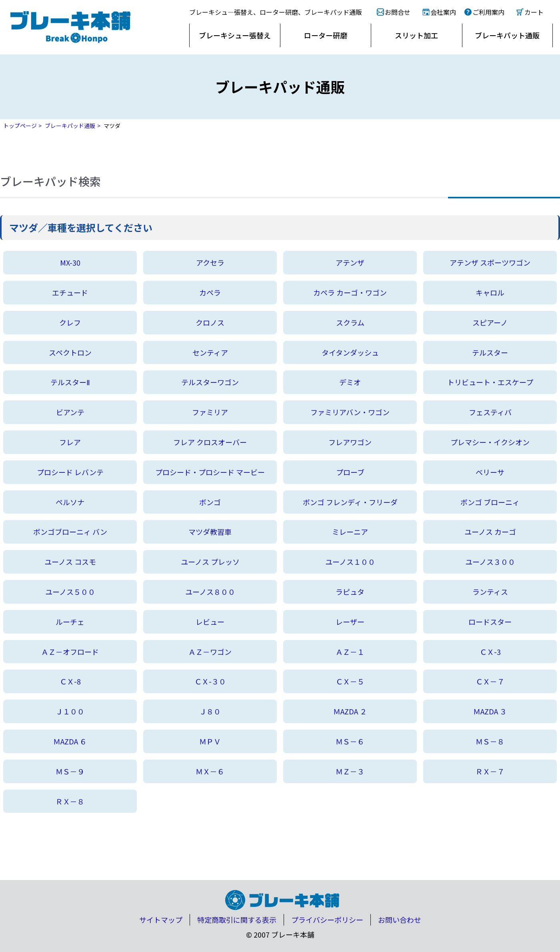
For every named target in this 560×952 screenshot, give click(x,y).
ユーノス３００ (490, 562)
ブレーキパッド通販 (70, 126)
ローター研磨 (326, 35)
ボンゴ (210, 502)
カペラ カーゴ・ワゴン (350, 292)
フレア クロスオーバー (210, 442)
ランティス (490, 592)
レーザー (350, 622)
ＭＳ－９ (70, 771)
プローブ (350, 472)
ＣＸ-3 (490, 652)
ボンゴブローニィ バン (70, 532)
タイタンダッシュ (350, 352)
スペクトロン (70, 352)
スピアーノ (490, 322)
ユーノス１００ (350, 562)
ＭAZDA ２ (350, 711)
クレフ (70, 322)
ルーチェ (70, 622)
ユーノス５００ (70, 592)
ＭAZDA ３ (490, 711)
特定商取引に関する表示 (237, 920)
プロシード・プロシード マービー (210, 472)
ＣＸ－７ (490, 681)
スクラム (350, 322)
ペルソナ (70, 502)
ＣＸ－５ (350, 681)
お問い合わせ (400, 920)
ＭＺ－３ (350, 771)
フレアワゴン (350, 442)
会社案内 (443, 12)
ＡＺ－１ (350, 652)
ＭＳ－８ (490, 741)
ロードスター (490, 622)
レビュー (210, 622)
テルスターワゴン (210, 382)
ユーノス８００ (210, 592)
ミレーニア (350, 532)
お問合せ (398, 12)
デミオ (350, 382)
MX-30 (70, 262)
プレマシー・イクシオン (490, 442)
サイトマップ (161, 920)
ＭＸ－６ (210, 771)
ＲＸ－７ (490, 771)
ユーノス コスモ (70, 562)
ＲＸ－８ (70, 801)
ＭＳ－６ (350, 741)
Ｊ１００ (70, 711)
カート (534, 12)
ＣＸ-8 (70, 681)
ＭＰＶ (210, 741)
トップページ (20, 126)
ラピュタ (350, 592)
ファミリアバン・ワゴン (350, 412)
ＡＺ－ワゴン (210, 652)
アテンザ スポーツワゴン (490, 262)
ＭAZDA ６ (70, 741)
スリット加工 (416, 35)
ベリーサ (490, 472)
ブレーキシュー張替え (235, 35)
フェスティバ (490, 412)
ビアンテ (70, 412)
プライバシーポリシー (327, 920)
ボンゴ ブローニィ (490, 502)
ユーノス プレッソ (210, 562)
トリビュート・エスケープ (490, 382)
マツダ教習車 (210, 532)
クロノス (210, 322)
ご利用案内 (488, 12)
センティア (210, 352)
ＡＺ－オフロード (70, 652)
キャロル (490, 292)
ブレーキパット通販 (507, 35)
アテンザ (350, 262)
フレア (70, 442)
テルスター (490, 352)
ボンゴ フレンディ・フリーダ (350, 502)
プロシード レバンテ (70, 472)
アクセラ (210, 262)
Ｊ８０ (210, 711)
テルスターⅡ (70, 382)
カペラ (210, 292)
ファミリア (210, 412)
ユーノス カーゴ (490, 532)
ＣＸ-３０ (210, 681)
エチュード (70, 292)
